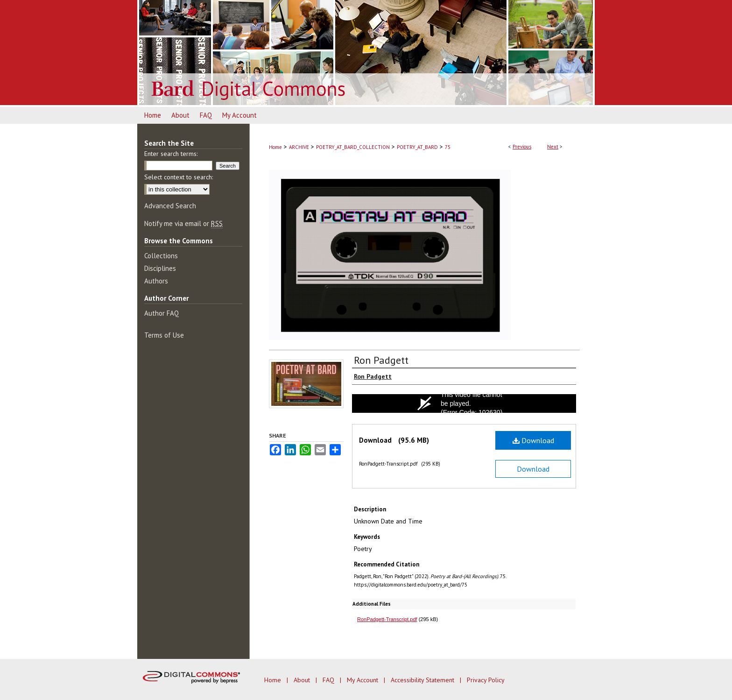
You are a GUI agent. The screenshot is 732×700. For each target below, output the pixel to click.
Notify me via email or (183, 223)
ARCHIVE (299, 147)
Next (553, 147)
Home (275, 147)
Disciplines (160, 268)
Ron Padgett (381, 360)
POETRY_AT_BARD (417, 147)
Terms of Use (164, 335)
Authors (156, 281)
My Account (363, 680)
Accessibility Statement (423, 680)
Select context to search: (179, 177)
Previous (522, 147)
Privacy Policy (486, 680)
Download (533, 440)
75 (448, 147)
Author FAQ (162, 313)
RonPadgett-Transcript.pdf (387, 619)
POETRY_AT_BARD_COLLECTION (353, 147)
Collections (161, 256)
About (303, 680)
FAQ (329, 680)
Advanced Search (170, 206)
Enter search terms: (171, 154)
